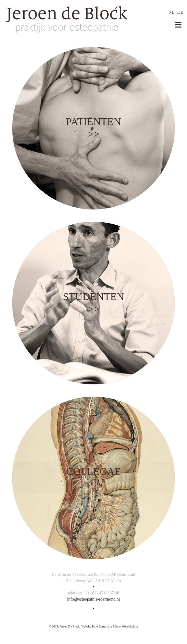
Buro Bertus (99, 626)
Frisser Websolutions (126, 626)
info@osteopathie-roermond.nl (94, 599)
